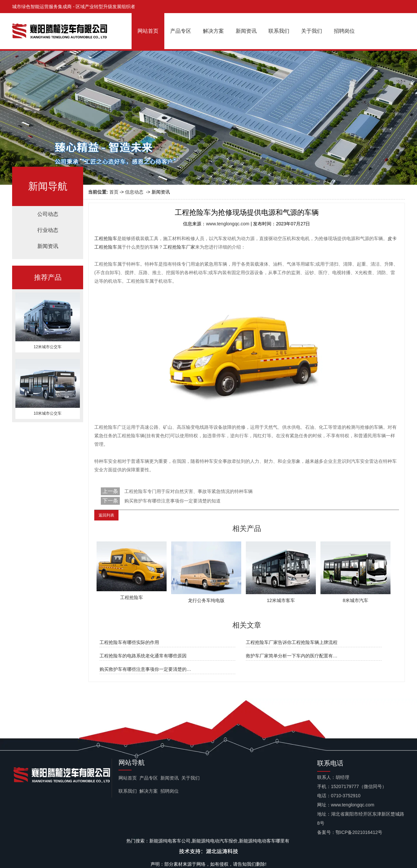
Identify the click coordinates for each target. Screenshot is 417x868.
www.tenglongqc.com (227, 224)
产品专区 (181, 31)
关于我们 (312, 31)
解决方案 (213, 31)
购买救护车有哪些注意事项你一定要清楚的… (145, 669)
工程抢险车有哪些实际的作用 (129, 642)
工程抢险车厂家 (179, 247)
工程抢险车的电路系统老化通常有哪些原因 (143, 656)
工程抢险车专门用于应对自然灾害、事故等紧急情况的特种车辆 (188, 491)
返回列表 (106, 515)
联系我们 (279, 31)
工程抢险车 (106, 238)
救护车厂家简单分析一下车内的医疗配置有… (292, 656)
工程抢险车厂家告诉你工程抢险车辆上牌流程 (292, 642)
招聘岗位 (344, 31)
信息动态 (134, 192)
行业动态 (48, 230)
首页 (114, 192)
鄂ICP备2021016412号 (359, 832)
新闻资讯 (246, 31)
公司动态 (48, 214)
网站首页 (148, 31)
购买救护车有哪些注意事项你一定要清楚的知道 (172, 501)
